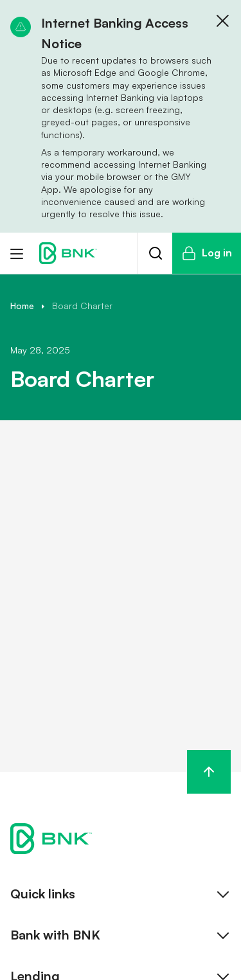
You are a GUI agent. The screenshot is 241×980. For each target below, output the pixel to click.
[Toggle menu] (17, 253)
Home (22, 306)
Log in (207, 253)
